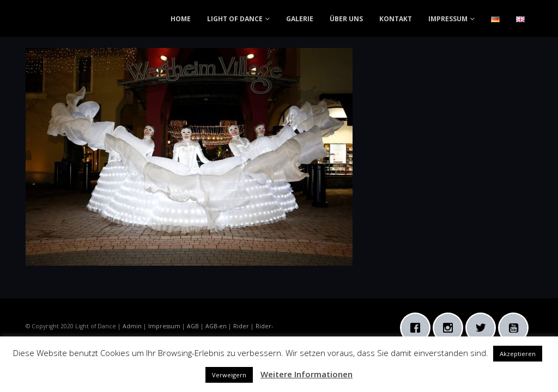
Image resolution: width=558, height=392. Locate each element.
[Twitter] (483, 328)
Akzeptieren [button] (518, 354)
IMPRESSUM (448, 19)
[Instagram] (451, 328)
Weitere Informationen (307, 374)
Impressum (164, 326)
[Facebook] (418, 328)
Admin (132, 326)
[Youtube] (516, 328)
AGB (193, 326)
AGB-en (216, 326)
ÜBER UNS (346, 19)
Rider (241, 326)
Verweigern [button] (229, 375)
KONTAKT (396, 19)
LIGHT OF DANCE (235, 19)
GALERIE (300, 19)
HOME (181, 19)
